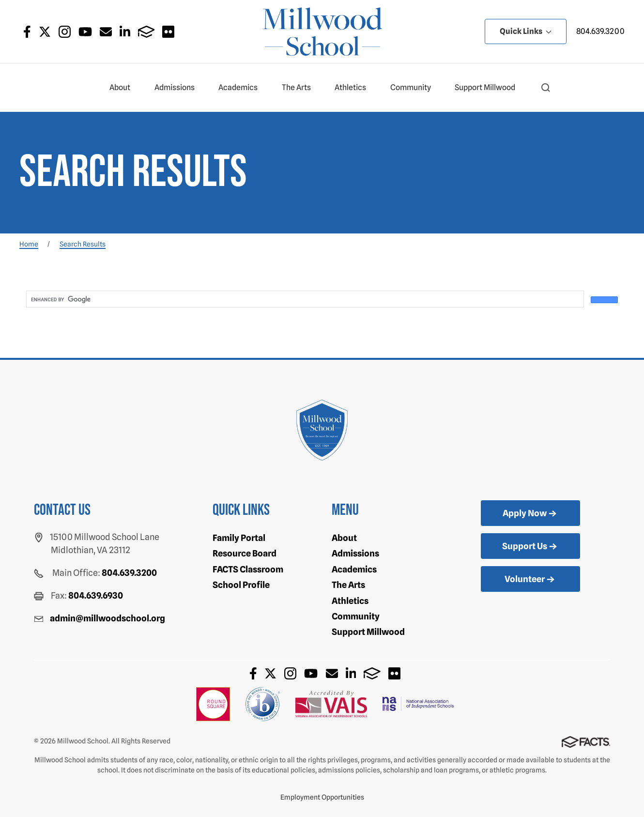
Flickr (168, 32)
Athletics (354, 88)
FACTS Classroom (248, 569)
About (124, 88)
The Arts (300, 88)
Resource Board (245, 553)
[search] (304, 299)
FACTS (146, 32)
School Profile (241, 585)
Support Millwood (489, 88)
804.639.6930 (96, 595)
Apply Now (530, 514)
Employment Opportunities (322, 797)
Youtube (85, 32)
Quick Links (526, 31)
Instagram (65, 32)
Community (415, 88)
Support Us (530, 547)
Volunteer (530, 580)
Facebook (27, 32)
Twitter (45, 32)
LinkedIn (125, 32)
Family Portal (239, 538)
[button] (546, 88)
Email (106, 32)
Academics (242, 88)
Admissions (179, 88)
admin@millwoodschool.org (107, 618)
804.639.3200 (600, 31)
